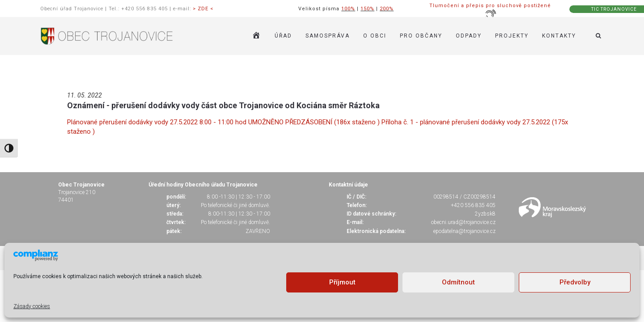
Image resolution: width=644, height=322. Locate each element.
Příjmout (342, 282)
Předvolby (575, 282)
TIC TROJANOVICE (614, 9)
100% (348, 9)
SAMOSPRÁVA (328, 36)
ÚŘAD (283, 36)
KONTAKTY (559, 36)
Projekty (512, 36)
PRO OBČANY (421, 36)
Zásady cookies (32, 306)
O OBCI (375, 36)
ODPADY (469, 36)
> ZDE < (203, 9)
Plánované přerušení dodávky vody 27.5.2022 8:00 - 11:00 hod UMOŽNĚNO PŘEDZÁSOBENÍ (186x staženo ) (224, 122)
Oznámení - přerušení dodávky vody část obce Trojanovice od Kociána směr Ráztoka (223, 105)
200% (387, 9)
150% (367, 9)
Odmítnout (458, 282)
